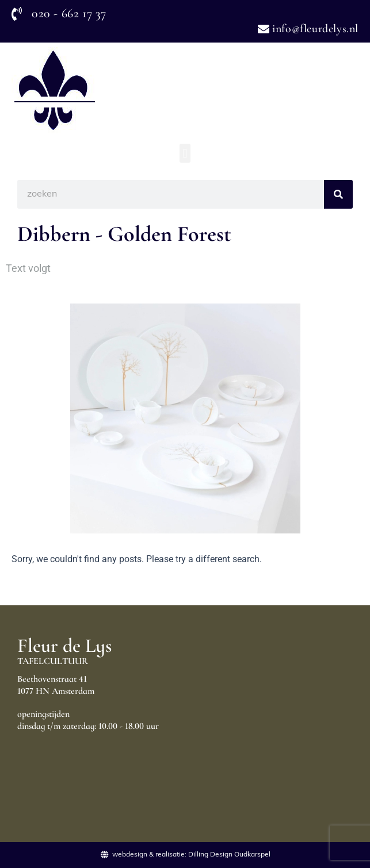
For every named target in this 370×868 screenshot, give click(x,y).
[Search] (338, 194)
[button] (185, 153)
